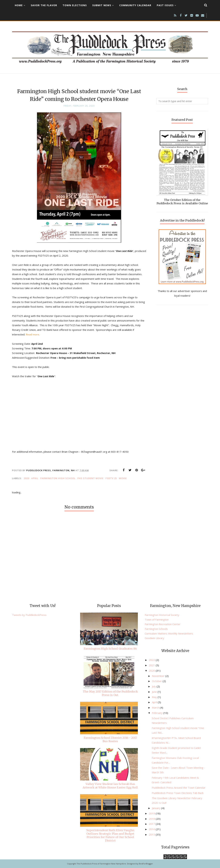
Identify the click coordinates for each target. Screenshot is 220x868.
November (159, 676)
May (155, 697)
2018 (152, 819)
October (157, 681)
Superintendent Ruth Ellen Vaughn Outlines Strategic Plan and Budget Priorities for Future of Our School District (110, 835)
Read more (32, 334)
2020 (26, 478)
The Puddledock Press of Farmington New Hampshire (101, 864)
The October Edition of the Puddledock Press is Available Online (182, 202)
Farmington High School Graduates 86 (110, 649)
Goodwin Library (154, 638)
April (35, 478)
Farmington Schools (156, 629)
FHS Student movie (90, 478)
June (155, 692)
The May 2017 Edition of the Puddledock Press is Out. (110, 693)
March (156, 707)
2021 (152, 665)
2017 (152, 824)
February (158, 713)
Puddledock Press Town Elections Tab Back (178, 793)
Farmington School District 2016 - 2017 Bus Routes (110, 739)
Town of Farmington (157, 620)
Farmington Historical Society (162, 615)
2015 (152, 834)
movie (123, 478)
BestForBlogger (146, 864)
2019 (152, 813)
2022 (152, 660)
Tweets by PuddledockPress (29, 615)
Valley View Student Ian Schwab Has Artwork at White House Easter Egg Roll (110, 786)
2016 (152, 829)
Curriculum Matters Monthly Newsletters (169, 633)
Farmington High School (58, 478)
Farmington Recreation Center (163, 624)
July (154, 686)
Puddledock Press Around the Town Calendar (179, 788)
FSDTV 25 (111, 478)
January (157, 808)
